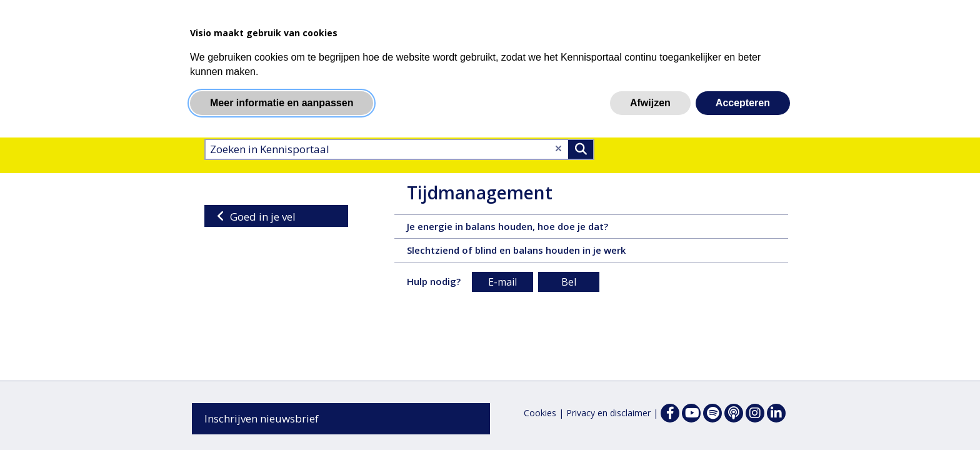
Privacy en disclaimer (608, 413)
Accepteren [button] (743, 103)
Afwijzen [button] (650, 103)
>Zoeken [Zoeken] (581, 149)
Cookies (540, 413)
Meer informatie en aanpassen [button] (282, 103)
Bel (569, 282)
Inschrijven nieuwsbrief (262, 418)
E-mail (502, 282)
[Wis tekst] (558, 148)
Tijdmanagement (480, 192)
